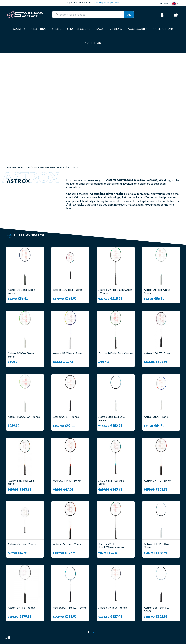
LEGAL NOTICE (107, 614)
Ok (129, 14)
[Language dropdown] (176, 3)
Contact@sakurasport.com (23, 617)
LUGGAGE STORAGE (73, 616)
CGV (100, 609)
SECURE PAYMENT (109, 603)
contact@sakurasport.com (107, 2)
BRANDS (71, 628)
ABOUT (102, 593)
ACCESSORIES (76, 623)
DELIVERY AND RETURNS (114, 598)
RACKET (72, 593)
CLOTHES (72, 603)
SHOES (70, 609)
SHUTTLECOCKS (77, 598)
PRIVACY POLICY (109, 619)
